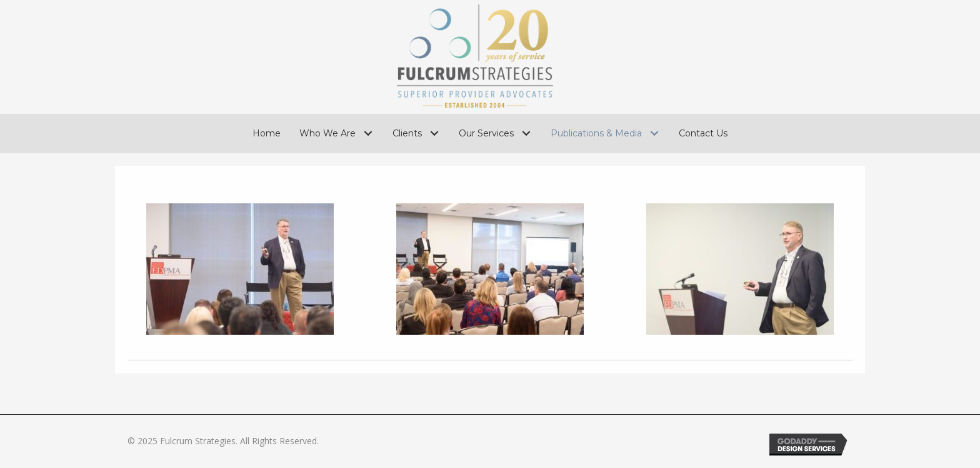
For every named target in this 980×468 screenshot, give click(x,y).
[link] (267, 133)
